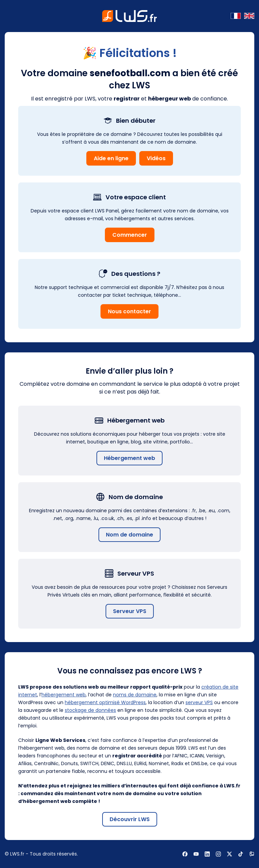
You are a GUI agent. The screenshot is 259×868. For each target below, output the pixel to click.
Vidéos (156, 158)
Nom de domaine (129, 535)
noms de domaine (135, 695)
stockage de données (90, 710)
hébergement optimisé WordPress (105, 702)
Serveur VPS (130, 611)
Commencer (130, 235)
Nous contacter (129, 311)
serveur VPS (199, 702)
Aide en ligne (111, 158)
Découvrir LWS (130, 819)
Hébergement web (129, 458)
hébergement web (64, 695)
